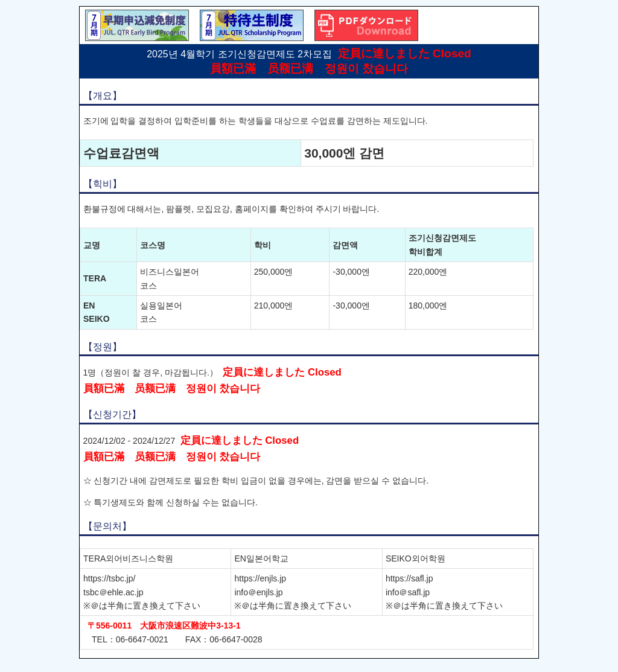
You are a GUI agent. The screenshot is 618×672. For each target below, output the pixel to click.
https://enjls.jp (260, 578)
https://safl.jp (409, 578)
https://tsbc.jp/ (109, 578)
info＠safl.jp (408, 592)
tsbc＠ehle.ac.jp (113, 592)
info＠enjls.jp (258, 592)
